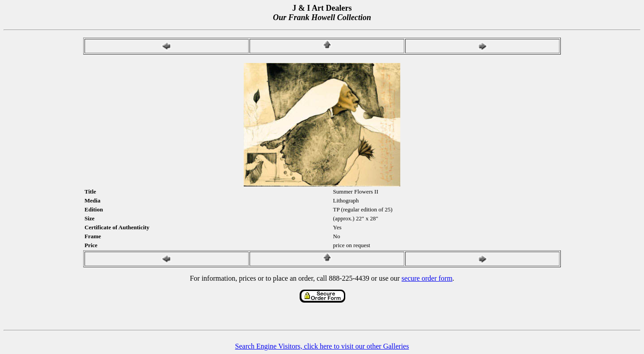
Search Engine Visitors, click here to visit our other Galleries (322, 346)
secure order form (427, 278)
